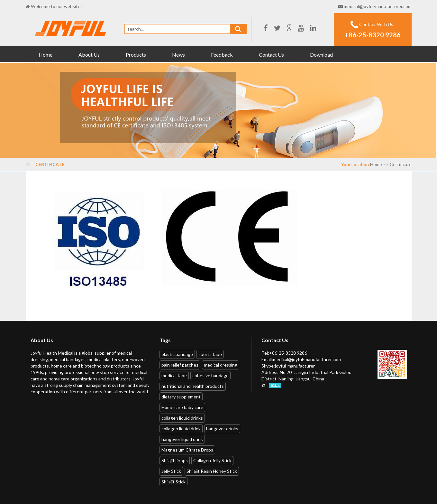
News (178, 55)
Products (136, 55)
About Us (89, 55)
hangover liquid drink (182, 439)
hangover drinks (222, 429)
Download (321, 55)
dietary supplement (181, 397)
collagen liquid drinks (182, 418)
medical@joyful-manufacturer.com (378, 6)
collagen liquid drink (181, 429)
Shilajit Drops (175, 460)
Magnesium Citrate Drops (187, 450)
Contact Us (271, 55)
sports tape (210, 354)
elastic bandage (177, 354)
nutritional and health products (193, 386)
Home (46, 55)
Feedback (222, 55)
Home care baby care (182, 407)
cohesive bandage (210, 375)
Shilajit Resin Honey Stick (212, 471)
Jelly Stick (171, 471)
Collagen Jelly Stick (212, 460)
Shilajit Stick (173, 482)
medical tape (174, 375)
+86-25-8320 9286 (373, 35)
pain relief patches (180, 365)
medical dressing (221, 365)
